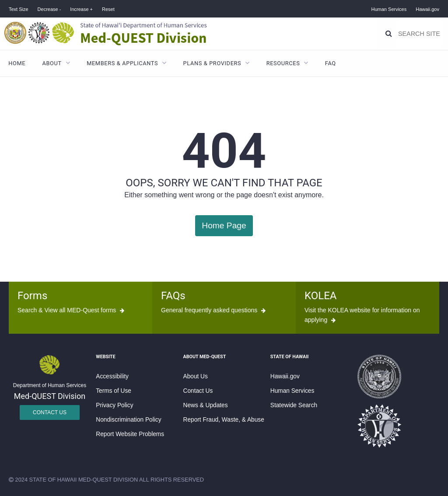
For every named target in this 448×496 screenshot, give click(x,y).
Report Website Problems (130, 434)
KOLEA (320, 296)
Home (17, 63)
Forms (32, 296)
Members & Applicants (122, 63)
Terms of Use (114, 391)
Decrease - (49, 9)
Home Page (224, 225)
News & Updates (206, 405)
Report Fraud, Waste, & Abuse (224, 420)
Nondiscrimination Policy (128, 420)
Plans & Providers (212, 63)
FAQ (331, 63)
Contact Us (50, 412)
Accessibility (112, 376)
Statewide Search (294, 405)
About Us (196, 376)
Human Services (389, 9)
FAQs (173, 296)
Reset (108, 9)
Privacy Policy (114, 405)
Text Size (19, 9)
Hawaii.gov (427, 9)
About (52, 63)
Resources (283, 63)
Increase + (81, 9)
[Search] (389, 34)
